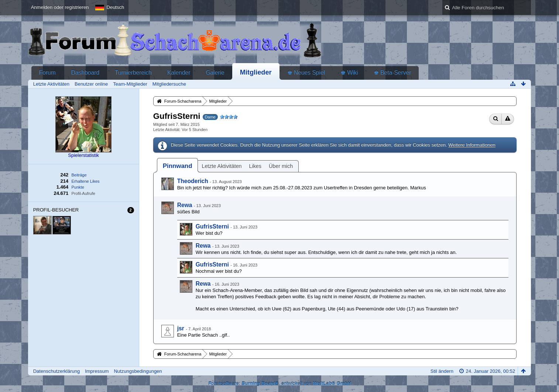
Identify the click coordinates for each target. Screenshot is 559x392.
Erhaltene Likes (85, 181)
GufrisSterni (212, 226)
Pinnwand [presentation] (178, 166)
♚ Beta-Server (392, 73)
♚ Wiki (349, 73)
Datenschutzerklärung (56, 371)
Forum (47, 73)
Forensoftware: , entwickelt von (280, 383)
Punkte (78, 187)
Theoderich (193, 181)
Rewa (185, 205)
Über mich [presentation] (281, 166)
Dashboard (85, 73)
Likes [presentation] (255, 166)
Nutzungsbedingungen (138, 371)
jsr (181, 328)
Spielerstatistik (83, 155)
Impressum (97, 371)
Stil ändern (442, 371)
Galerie (215, 73)
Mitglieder (256, 72)
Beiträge (79, 175)
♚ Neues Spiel (306, 73)
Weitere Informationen (472, 145)
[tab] (178, 166)
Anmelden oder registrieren (60, 7)
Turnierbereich (133, 73)
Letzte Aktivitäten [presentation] (222, 166)
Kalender (179, 73)
